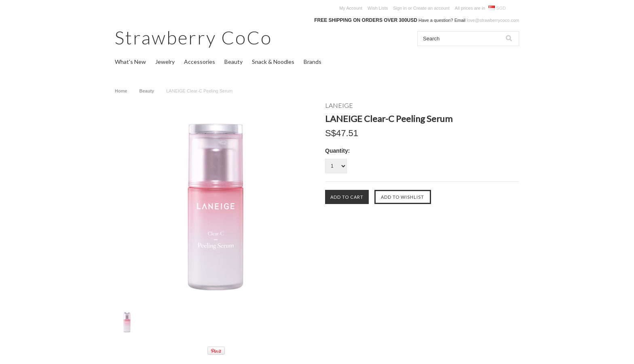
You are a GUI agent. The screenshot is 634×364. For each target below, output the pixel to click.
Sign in (400, 8)
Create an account (431, 8)
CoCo (193, 37)
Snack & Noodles (273, 62)
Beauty (234, 62)
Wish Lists (378, 8)
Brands (313, 62)
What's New (130, 62)
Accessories (200, 62)
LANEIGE (339, 105)
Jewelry (165, 62)
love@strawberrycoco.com (493, 20)
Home (121, 91)
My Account (351, 8)
